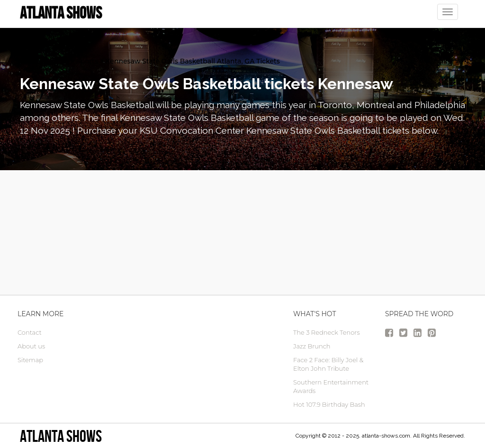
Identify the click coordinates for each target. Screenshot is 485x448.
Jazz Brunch (312, 346)
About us (31, 346)
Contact (30, 332)
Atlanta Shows (61, 436)
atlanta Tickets (44, 61)
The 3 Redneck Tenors (327, 332)
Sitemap (30, 360)
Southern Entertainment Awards (331, 387)
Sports (87, 61)
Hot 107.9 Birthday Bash (329, 404)
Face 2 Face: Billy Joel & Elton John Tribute (328, 364)
